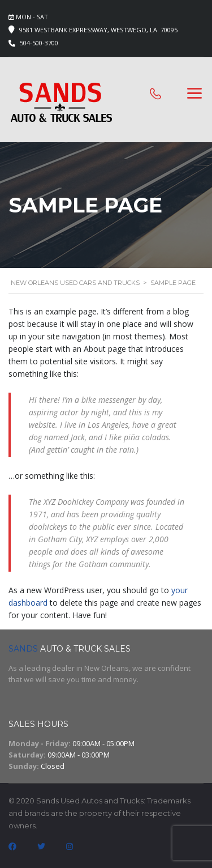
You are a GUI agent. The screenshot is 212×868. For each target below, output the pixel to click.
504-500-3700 (39, 43)
